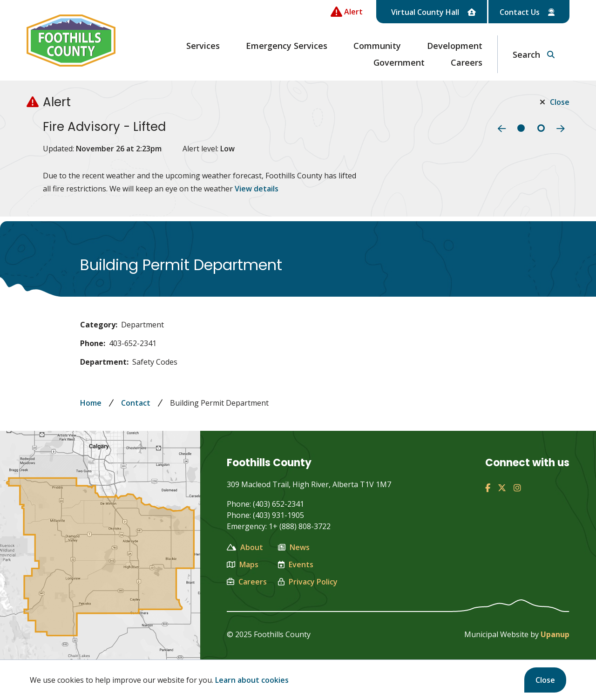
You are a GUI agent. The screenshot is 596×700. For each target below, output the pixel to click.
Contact (136, 403)
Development (455, 46)
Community (377, 46)
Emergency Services (287, 46)
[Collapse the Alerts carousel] (347, 12)
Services (203, 46)
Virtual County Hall (433, 12)
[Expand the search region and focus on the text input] (534, 54)
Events (296, 564)
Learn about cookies (252, 680)
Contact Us (527, 12)
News (294, 547)
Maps (243, 564)
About (245, 547)
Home (91, 403)
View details (257, 189)
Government (399, 62)
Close (545, 680)
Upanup (555, 634)
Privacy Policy (308, 582)
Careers (467, 62)
